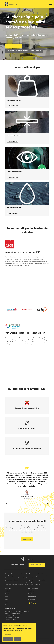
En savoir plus (12, 106)
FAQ (7, 599)
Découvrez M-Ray (14, 46)
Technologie (9, 591)
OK (17, 639)
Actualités (31, 591)
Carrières (31, 594)
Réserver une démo (18, 565)
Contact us (27, 539)
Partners (8, 602)
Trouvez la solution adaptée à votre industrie (24, 51)
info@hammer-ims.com (15, 614)
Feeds (7, 605)
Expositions (31, 599)
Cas (7, 596)
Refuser (8, 639)
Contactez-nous (37, 565)
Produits (8, 594)
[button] (7, 503)
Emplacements (32, 596)
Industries (8, 588)
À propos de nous (33, 588)
